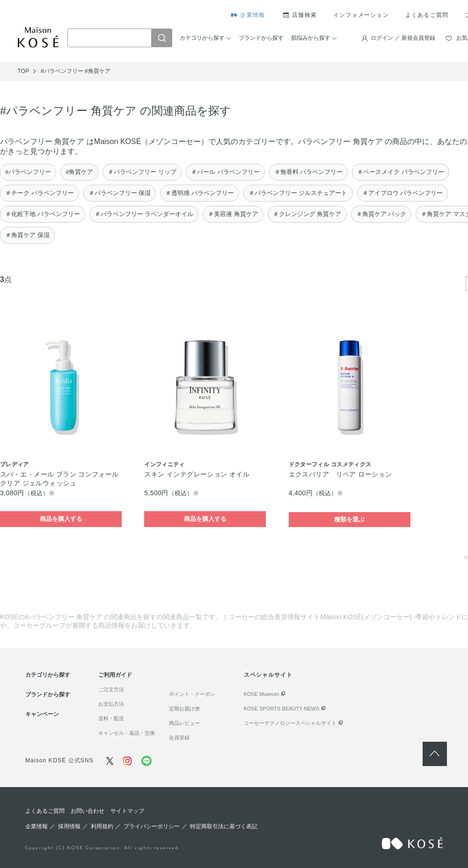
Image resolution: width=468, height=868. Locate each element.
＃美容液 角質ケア (233, 214)
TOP (23, 71)
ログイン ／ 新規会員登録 (403, 38)
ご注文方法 (111, 689)
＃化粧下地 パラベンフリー (43, 214)
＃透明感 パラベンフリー (200, 193)
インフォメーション (361, 15)
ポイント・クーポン (192, 694)
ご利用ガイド (115, 675)
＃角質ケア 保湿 (27, 235)
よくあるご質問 (427, 15)
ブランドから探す (261, 38)
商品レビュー (184, 723)
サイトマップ (127, 811)
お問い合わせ (88, 811)
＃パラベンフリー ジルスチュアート (298, 193)
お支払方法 (111, 704)
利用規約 (102, 826)
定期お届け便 (184, 709)
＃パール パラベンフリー (225, 172)
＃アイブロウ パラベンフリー (403, 193)
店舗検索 (304, 15)
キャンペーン (42, 714)
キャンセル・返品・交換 (127, 733)
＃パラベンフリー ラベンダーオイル (144, 214)
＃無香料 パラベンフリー (309, 172)
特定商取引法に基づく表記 (224, 826)
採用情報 (69, 826)
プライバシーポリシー (152, 826)
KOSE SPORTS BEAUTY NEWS (282, 709)
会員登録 (179, 738)
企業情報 (252, 15)
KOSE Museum (262, 694)
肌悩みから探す (311, 38)
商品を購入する (61, 519)
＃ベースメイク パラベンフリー (401, 172)
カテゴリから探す (202, 38)
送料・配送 (111, 718)
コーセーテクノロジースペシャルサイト (290, 723)
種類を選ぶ (349, 519)
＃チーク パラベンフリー (40, 193)
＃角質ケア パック (381, 214)
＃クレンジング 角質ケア (307, 214)
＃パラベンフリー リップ (142, 172)
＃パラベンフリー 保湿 (120, 193)
